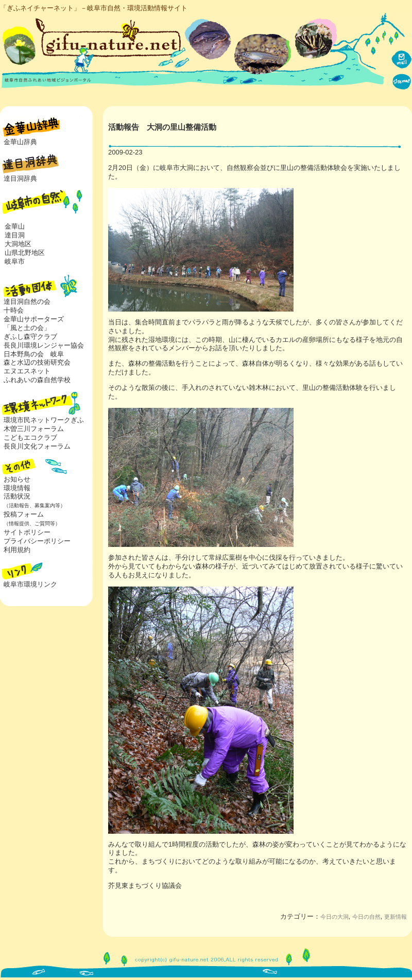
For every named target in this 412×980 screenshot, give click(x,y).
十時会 (14, 310)
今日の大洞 (334, 917)
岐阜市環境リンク (30, 584)
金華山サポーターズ (34, 319)
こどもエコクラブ (30, 437)
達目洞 (15, 235)
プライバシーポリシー (37, 541)
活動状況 (33, 501)
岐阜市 (15, 261)
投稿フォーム (30, 519)
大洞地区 (18, 244)
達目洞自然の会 (27, 302)
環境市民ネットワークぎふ (44, 420)
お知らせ (17, 479)
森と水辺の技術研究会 (37, 362)
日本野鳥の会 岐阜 (34, 354)
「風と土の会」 (27, 328)
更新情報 (396, 917)
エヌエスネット (27, 371)
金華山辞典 (20, 142)
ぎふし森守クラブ (30, 337)
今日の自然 (366, 917)
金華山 (15, 226)
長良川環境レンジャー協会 (44, 345)
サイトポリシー (27, 532)
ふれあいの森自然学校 (37, 380)
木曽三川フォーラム (34, 429)
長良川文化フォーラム (37, 446)
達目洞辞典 (20, 178)
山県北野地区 (25, 253)
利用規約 (17, 550)
